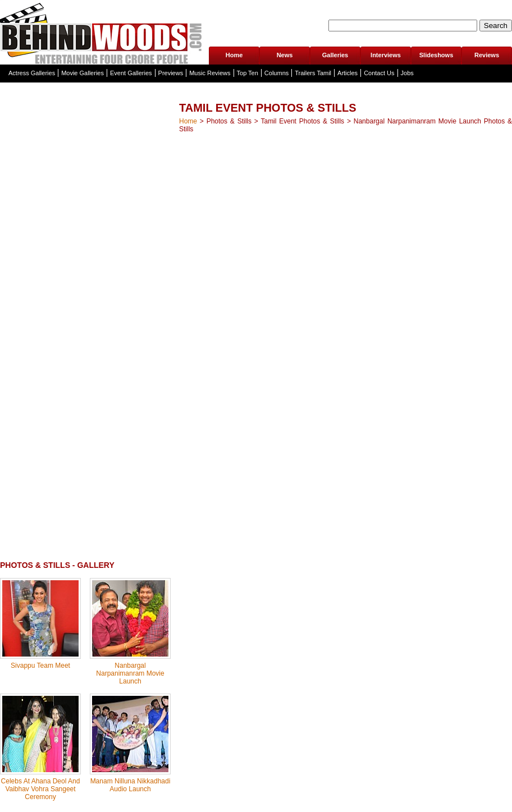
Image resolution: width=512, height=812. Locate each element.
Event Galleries (131, 73)
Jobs (407, 73)
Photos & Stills (229, 121)
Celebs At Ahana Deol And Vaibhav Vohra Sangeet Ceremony (41, 789)
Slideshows (436, 55)
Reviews (487, 55)
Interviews (386, 55)
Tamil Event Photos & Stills (302, 121)
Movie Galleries (83, 73)
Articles (348, 73)
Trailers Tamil (313, 73)
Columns (276, 73)
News (285, 55)
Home (234, 55)
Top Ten (248, 73)
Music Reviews (210, 73)
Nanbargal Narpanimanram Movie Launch (130, 673)
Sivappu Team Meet (40, 666)
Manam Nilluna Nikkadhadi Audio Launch (131, 785)
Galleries (335, 55)
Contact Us (379, 73)
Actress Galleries (32, 73)
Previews (171, 73)
